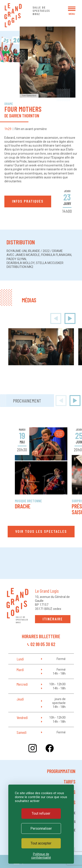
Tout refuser (41, 813)
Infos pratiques (28, 201)
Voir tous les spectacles (41, 531)
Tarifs (70, 782)
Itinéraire (53, 619)
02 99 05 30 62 (43, 644)
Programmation (61, 771)
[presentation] (56, 318)
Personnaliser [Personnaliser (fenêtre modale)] (41, 828)
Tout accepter (41, 843)
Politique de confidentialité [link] (41, 856)
